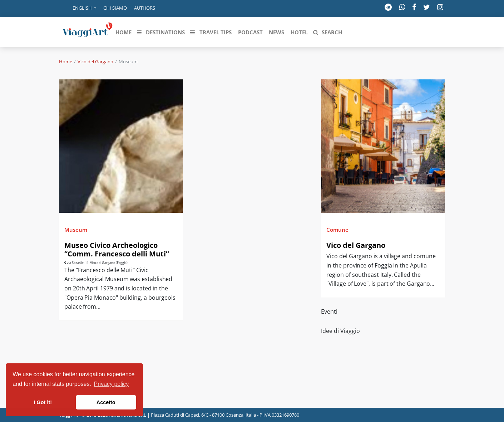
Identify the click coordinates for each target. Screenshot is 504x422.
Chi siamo (115, 8)
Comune (337, 230)
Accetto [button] (106, 402)
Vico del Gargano (95, 62)
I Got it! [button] (43, 402)
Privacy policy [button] (112, 384)
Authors (145, 8)
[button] (79, 9)
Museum (76, 230)
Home (66, 62)
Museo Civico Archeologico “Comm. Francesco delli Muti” (117, 249)
